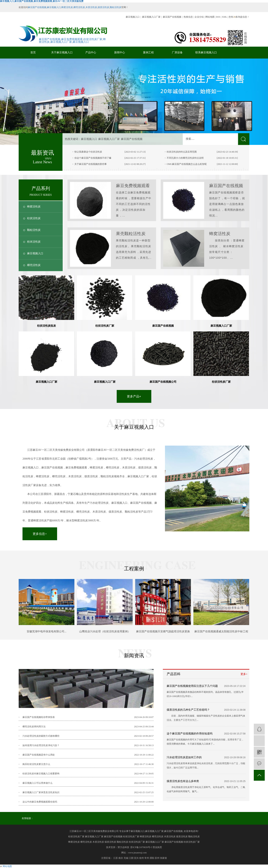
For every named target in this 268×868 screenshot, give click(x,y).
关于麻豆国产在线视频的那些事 (91, 164)
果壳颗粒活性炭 (131, 234)
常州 (147, 858)
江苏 (116, 858)
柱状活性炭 (34, 218)
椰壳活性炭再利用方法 (34, 727)
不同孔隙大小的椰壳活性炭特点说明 (185, 158)
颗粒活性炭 (116, 7)
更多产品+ (134, 396)
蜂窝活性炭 (67, 7)
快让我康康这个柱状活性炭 (88, 152)
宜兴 (136, 858)
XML (224, 17)
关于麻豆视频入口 (62, 52)
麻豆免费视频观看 (72, 39)
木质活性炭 (91, 7)
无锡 (126, 858)
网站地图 (210, 17)
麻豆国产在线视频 (37, 7)
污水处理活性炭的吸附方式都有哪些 (41, 736)
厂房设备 (177, 52)
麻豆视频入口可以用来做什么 (37, 783)
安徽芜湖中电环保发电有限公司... (47, 631)
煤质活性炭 (103, 7)
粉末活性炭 (34, 242)
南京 (121, 858)
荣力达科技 (123, 847)
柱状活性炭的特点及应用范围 (182, 152)
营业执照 (157, 847)
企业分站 (199, 17)
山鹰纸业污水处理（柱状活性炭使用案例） (105, 631)
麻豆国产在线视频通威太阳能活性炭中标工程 (221, 631)
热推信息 (188, 17)
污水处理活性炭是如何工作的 (184, 757)
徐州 (141, 858)
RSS (218, 17)
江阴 (131, 858)
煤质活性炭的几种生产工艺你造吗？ (188, 710)
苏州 (157, 858)
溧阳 (152, 858)
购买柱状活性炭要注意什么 (36, 764)
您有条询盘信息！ (239, 17)
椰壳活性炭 (79, 7)
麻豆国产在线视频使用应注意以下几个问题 (192, 686)
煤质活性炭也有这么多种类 (183, 781)
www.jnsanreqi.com (137, 853)
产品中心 (91, 52)
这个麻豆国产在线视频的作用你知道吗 (190, 734)
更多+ (244, 674)
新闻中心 (120, 52)
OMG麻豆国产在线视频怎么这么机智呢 (187, 164)
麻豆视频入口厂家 (151, 17)
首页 (33, 52)
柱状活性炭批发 (47, 326)
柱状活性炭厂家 (93, 39)
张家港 (163, 858)
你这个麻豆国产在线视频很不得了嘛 (93, 158)
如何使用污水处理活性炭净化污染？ (41, 745)
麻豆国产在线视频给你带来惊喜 (39, 717)
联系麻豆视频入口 (206, 52)
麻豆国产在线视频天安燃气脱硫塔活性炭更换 (163, 631)
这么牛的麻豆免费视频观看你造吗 (40, 802)
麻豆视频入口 (54, 7)
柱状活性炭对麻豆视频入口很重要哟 (41, 774)
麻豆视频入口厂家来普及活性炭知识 (41, 792)
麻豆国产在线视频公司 (163, 382)
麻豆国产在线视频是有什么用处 (39, 755)
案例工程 (148, 52)
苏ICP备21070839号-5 (141, 847)
